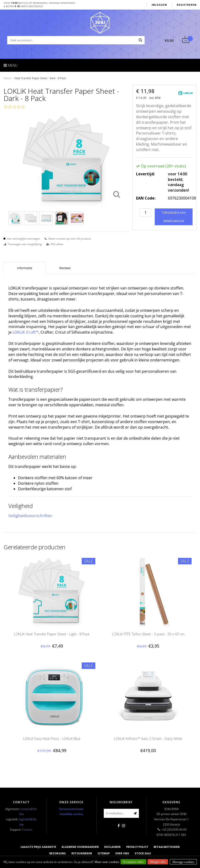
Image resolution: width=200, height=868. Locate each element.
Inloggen (159, 5)
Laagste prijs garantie (38, 847)
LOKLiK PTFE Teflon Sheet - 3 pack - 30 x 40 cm (148, 634)
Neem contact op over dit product (70, 239)
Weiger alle (158, 862)
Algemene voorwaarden (80, 847)
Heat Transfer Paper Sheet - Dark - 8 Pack (40, 78)
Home (7, 78)
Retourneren (82, 853)
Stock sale (143, 853)
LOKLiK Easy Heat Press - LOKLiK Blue (52, 739)
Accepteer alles (133, 862)
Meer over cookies (107, 862)
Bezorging (58, 853)
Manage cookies (183, 862)
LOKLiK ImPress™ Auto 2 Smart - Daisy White (148, 739)
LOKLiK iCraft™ (26, 332)
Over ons (122, 853)
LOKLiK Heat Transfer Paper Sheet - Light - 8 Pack (52, 634)
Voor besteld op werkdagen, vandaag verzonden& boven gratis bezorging (39, 5)
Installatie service (71, 814)
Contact (27, 830)
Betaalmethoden (167, 847)
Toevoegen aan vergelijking (25, 244)
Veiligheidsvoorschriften (30, 516)
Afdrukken (57, 244)
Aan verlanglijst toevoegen (23, 239)
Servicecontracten (71, 809)
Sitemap (104, 853)
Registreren (187, 5)
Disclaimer (112, 847)
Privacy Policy (137, 847)
